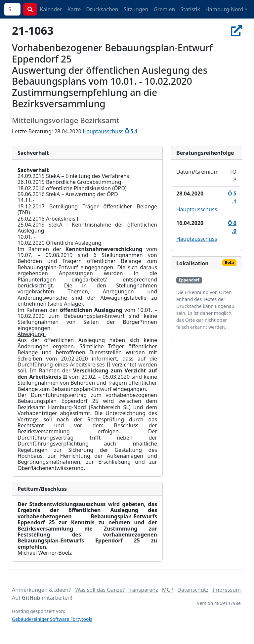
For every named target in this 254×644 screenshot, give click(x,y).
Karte (74, 9)
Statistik (190, 9)
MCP (168, 590)
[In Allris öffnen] (236, 30)
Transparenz (143, 590)
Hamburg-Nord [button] (224, 9)
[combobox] (12, 9)
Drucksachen (102, 9)
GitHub (31, 598)
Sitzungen (136, 9)
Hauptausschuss (103, 131)
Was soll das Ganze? (100, 590)
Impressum (227, 590)
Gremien (164, 9)
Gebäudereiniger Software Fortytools (52, 619)
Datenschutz (193, 590)
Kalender (51, 9)
